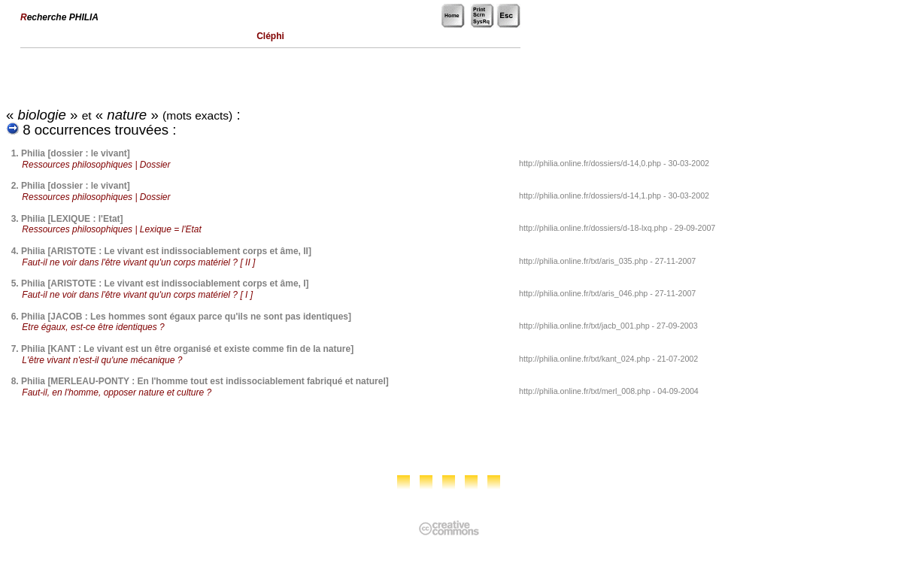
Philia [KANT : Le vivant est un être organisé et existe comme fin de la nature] (187, 349)
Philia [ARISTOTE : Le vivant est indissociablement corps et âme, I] (165, 283)
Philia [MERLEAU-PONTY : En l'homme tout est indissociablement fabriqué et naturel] (205, 381)
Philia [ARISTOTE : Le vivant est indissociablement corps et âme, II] (166, 251)
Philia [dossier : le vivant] (76, 153)
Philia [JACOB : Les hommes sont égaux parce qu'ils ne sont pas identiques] (186, 317)
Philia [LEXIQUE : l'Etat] (72, 219)
